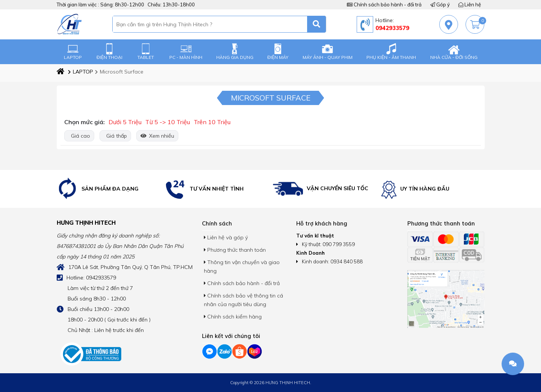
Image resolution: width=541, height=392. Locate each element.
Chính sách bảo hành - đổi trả (384, 5)
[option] (109, 189)
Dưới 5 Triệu (125, 122)
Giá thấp (115, 136)
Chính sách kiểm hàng (233, 317)
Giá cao (79, 136)
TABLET (146, 52)
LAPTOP (73, 52)
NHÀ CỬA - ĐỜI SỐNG (454, 52)
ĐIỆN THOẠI (109, 52)
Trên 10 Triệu (212, 122)
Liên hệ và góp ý (226, 237)
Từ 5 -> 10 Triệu (168, 122)
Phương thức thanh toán (235, 250)
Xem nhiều (157, 136)
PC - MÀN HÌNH (186, 52)
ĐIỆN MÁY (278, 52)
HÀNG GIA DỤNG (235, 52)
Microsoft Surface (119, 72)
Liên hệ (470, 5)
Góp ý (440, 5)
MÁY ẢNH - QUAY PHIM (328, 52)
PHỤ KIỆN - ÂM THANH (391, 52)
